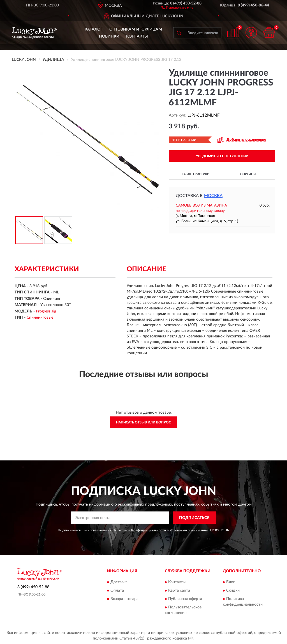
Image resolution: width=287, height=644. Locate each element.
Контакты (137, 36)
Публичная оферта (185, 599)
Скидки (233, 590)
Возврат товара (124, 599)
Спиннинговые (40, 318)
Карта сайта (179, 590)
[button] (177, 7)
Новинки (109, 36)
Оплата (117, 590)
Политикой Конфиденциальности (139, 530)
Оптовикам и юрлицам (136, 29)
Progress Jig (46, 311)
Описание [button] (249, 174)
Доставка (119, 582)
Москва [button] (213, 196)
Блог (231, 582)
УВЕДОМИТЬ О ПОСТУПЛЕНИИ (222, 156)
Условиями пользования (189, 530)
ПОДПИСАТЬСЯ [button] (194, 518)
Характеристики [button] (195, 174)
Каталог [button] (94, 29)
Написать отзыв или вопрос (143, 422)
